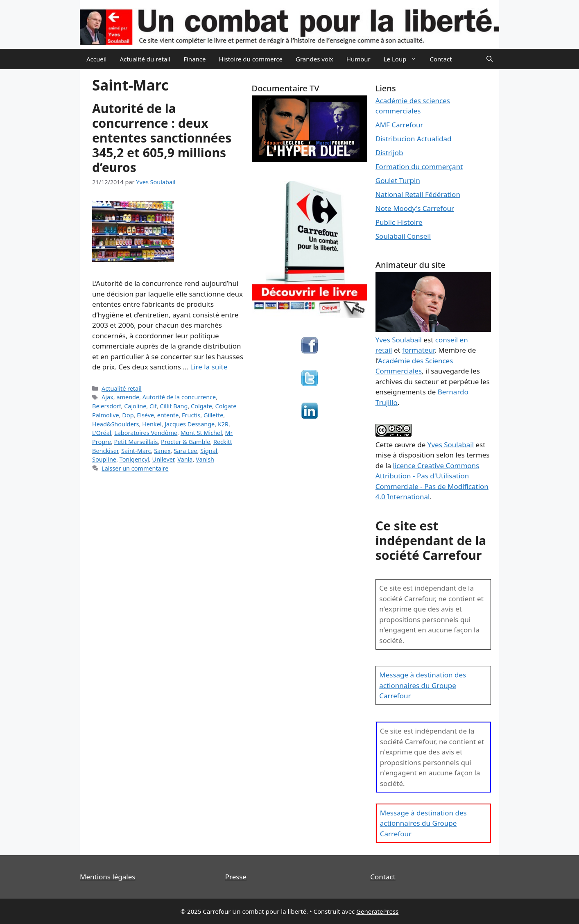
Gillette (213, 415)
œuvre (405, 445)
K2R (223, 424)
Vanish (205, 459)
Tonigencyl (134, 459)
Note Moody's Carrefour (415, 208)
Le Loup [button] (404, 59)
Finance (195, 59)
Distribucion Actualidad (414, 139)
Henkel (152, 424)
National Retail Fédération (418, 194)
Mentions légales (107, 877)
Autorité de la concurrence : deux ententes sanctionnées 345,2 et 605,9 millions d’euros (162, 138)
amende (128, 397)
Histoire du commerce (251, 59)
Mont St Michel (201, 433)
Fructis (191, 415)
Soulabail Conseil (403, 236)
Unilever (163, 459)
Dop (128, 415)
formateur (418, 350)
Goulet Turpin (398, 180)
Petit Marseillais (136, 442)
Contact (441, 59)
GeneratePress (377, 911)
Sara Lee (185, 451)
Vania (185, 459)
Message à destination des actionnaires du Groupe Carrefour (423, 685)
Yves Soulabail (451, 445)
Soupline (104, 459)
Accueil (96, 59)
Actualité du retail (145, 59)
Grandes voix (314, 59)
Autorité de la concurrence (179, 397)
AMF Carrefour (399, 125)
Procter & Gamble (185, 442)
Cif (153, 406)
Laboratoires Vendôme (146, 433)
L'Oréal (102, 433)
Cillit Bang (174, 406)
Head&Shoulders (116, 424)
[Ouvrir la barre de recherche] (490, 59)
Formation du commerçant (419, 166)
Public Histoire (399, 222)
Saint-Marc (136, 451)
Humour (358, 59)
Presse (236, 877)
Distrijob (389, 153)
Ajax (107, 397)
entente (168, 415)
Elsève (145, 415)
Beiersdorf (107, 406)
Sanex (162, 451)
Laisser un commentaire (135, 468)
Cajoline (135, 406)
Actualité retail (122, 388)
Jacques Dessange (190, 424)
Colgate (201, 406)
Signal (209, 451)
